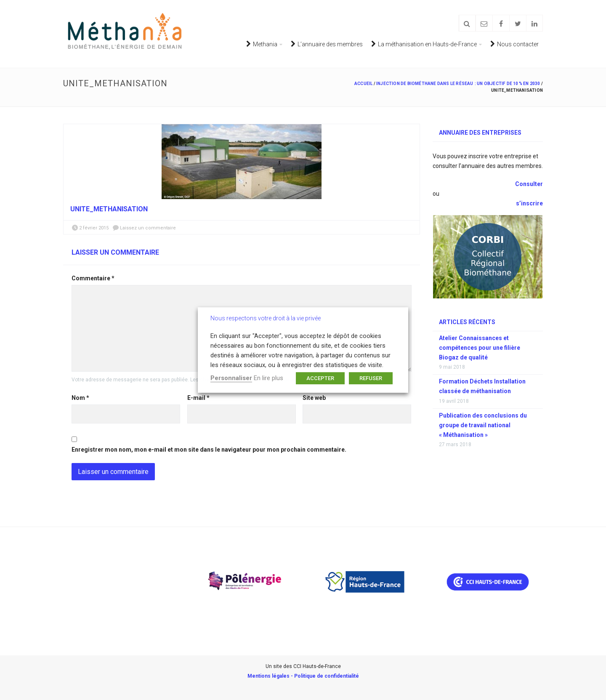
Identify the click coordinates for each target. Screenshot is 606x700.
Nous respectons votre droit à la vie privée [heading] (266, 318)
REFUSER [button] (371, 378)
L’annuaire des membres (327, 44)
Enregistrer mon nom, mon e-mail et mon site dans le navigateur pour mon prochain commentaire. (209, 450)
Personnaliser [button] (231, 378)
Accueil (363, 84)
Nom (80, 398)
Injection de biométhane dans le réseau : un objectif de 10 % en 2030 (458, 84)
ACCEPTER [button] (320, 378)
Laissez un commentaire (148, 228)
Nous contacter (514, 44)
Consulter (528, 184)
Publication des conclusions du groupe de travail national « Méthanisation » (483, 425)
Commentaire (93, 278)
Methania (262, 44)
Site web (314, 398)
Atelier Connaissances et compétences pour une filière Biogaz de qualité (480, 348)
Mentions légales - (271, 676)
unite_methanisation (109, 209)
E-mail (198, 398)
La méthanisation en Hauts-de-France (424, 44)
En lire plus (268, 378)
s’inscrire (529, 203)
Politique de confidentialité (327, 676)
